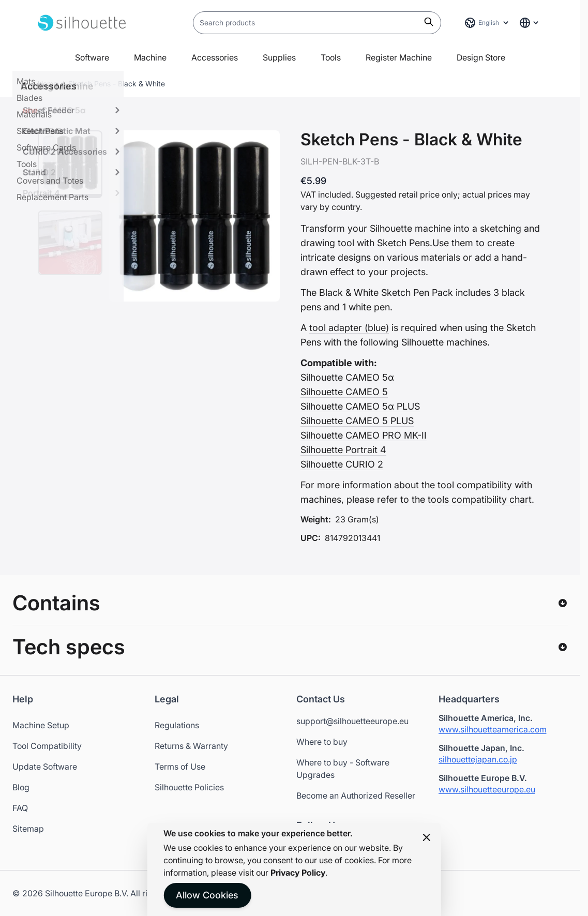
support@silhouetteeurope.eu (352, 721)
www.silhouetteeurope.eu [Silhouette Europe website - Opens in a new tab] (487, 789)
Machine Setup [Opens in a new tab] (41, 725)
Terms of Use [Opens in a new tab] (180, 767)
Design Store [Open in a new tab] (481, 57)
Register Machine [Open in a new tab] (399, 57)
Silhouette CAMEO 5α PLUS (360, 406)
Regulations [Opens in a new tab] (177, 725)
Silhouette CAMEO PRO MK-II (364, 435)
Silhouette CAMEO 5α (347, 377)
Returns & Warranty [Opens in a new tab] (191, 746)
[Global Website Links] (530, 23)
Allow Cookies (207, 895)
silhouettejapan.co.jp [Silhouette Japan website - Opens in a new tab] (478, 759)
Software (92, 57)
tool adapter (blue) (349, 328)
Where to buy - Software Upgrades (343, 769)
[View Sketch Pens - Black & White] (70, 164)
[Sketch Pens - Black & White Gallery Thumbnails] (70, 203)
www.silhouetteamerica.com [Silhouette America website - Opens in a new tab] (493, 729)
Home (48, 84)
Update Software (45, 767)
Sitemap (28, 829)
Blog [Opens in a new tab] (21, 787)
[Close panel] (427, 837)
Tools (331, 57)
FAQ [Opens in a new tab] (20, 808)
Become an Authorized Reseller (356, 795)
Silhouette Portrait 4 (343, 450)
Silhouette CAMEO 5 (344, 392)
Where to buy (322, 742)
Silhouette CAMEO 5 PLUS (357, 421)
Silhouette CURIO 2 (342, 464)
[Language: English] (487, 23)
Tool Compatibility (47, 746)
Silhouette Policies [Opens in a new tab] (189, 787)
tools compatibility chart (480, 499)
